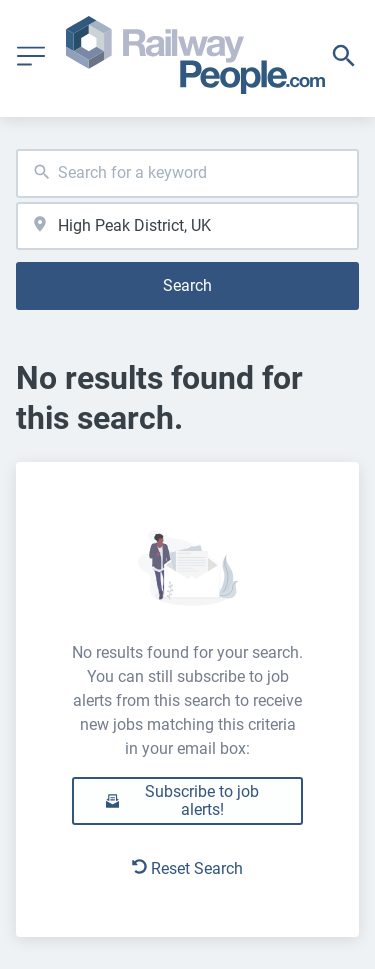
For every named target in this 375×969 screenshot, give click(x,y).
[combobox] (187, 173)
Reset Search (187, 868)
